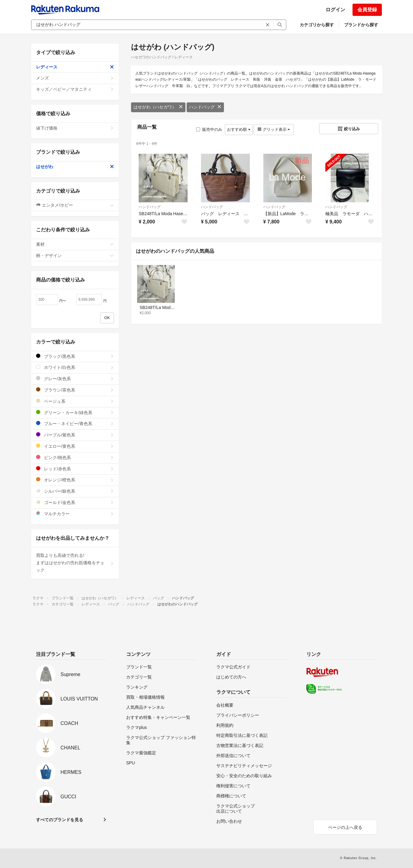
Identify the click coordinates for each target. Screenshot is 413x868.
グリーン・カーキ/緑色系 (75, 412)
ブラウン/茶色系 (75, 390)
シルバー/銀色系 (75, 491)
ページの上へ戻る (345, 827)
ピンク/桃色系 (75, 457)
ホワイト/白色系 (75, 367)
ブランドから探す (361, 25)
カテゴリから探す (317, 25)
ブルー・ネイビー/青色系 (75, 423)
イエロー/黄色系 (75, 446)
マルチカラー (75, 514)
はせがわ (75, 167)
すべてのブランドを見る (60, 820)
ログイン (335, 10)
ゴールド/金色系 (75, 502)
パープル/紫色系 (75, 435)
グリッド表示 (274, 129)
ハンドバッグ (205, 107)
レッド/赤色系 (75, 469)
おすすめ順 (239, 129)
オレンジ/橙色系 (75, 480)
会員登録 (367, 10)
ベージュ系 (75, 401)
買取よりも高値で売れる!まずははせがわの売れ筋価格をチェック (75, 563)
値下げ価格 (75, 128)
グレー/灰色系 (75, 379)
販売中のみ (209, 129)
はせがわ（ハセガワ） (158, 107)
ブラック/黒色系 (75, 356)
